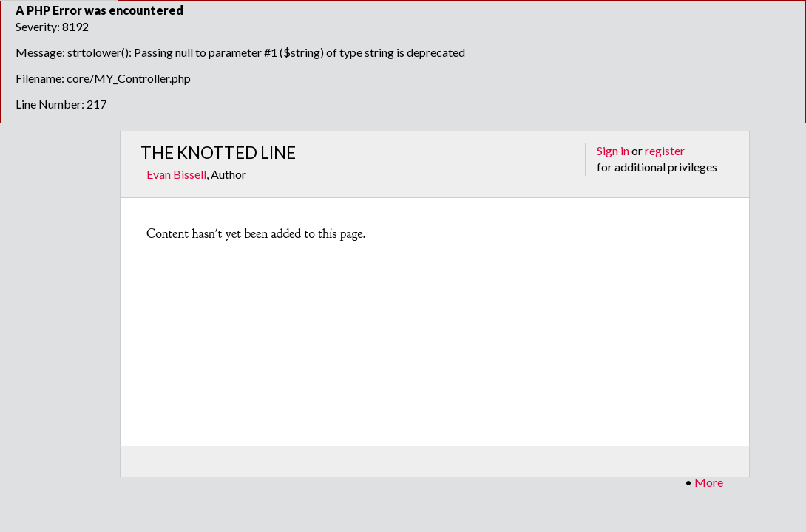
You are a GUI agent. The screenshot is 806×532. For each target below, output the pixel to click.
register (665, 150)
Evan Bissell (176, 174)
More (709, 482)
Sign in (613, 150)
